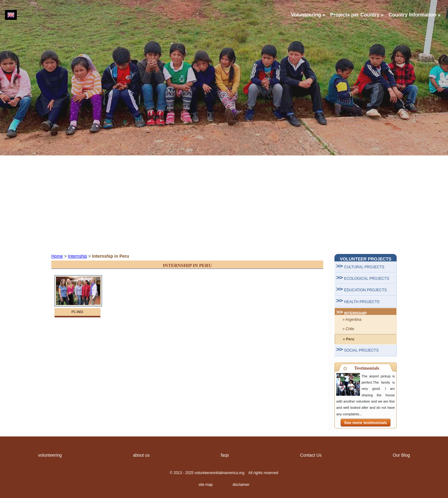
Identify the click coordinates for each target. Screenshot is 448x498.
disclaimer (241, 485)
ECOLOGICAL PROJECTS (367, 279)
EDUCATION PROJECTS (365, 290)
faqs (225, 455)
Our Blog (401, 455)
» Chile (348, 329)
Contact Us (311, 455)
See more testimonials (366, 423)
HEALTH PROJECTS (362, 302)
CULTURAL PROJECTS (364, 267)
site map (205, 485)
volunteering (50, 455)
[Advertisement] (224, 204)
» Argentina (352, 320)
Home (57, 256)
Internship (77, 256)
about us (141, 455)
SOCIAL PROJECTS (361, 350)
